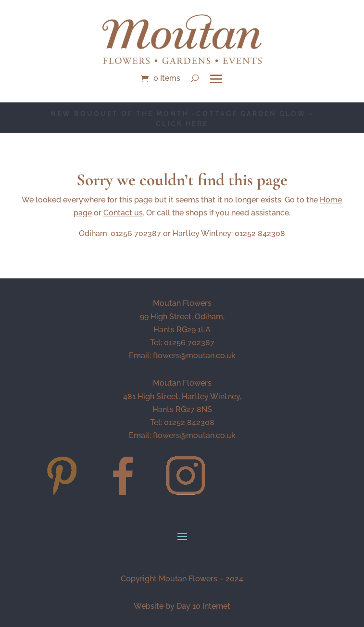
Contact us (123, 213)
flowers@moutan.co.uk (194, 356)
